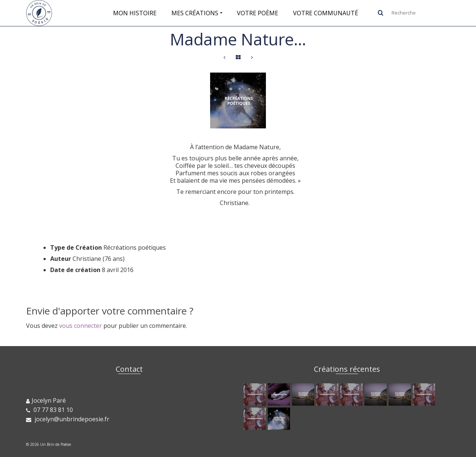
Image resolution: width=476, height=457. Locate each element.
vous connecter (81, 326)
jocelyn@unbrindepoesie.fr (68, 419)
